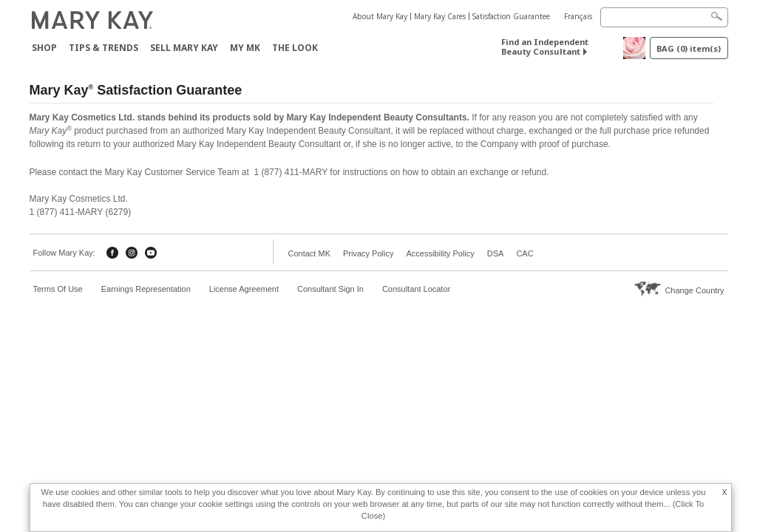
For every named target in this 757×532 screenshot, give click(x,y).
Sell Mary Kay (184, 48)
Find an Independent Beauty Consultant (545, 47)
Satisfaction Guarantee (511, 16)
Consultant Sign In (330, 289)
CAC (525, 253)
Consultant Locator (416, 289)
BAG (689, 48)
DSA (496, 253)
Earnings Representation (146, 289)
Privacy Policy (368, 253)
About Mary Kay (380, 16)
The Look (295, 48)
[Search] (664, 17)
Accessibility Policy (440, 253)
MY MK (245, 48)
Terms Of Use (58, 289)
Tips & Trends (103, 48)
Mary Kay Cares (440, 16)
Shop (44, 48)
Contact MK (309, 253)
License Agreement (244, 289)
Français (578, 16)
